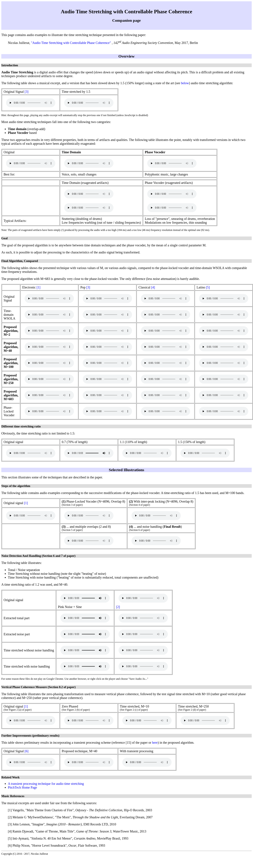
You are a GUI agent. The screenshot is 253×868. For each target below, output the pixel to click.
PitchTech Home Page (22, 787)
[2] (118, 607)
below (185, 83)
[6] (27, 751)
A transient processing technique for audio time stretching (46, 784)
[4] (153, 287)
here (155, 743)
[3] (27, 92)
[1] (38, 287)
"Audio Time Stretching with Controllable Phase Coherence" (71, 43)
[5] (208, 287)
